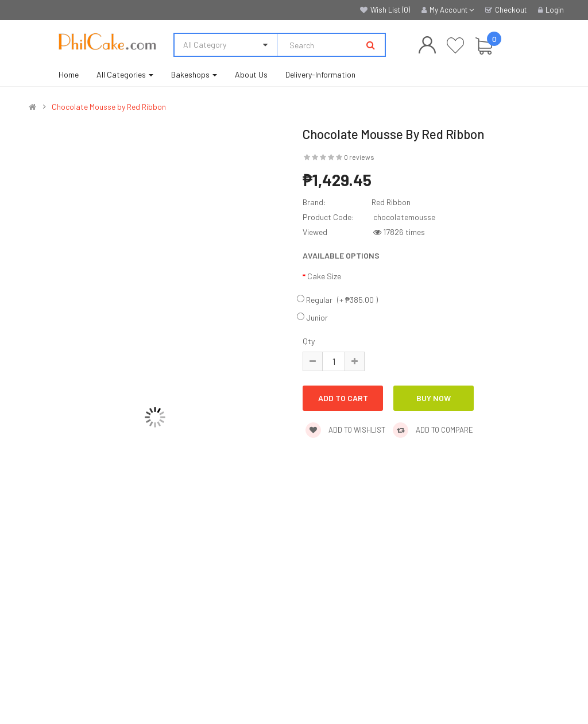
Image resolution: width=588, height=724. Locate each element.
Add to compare (433, 430)
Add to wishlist (345, 430)
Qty (309, 341)
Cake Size (324, 276)
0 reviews (359, 157)
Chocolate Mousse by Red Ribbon (109, 107)
